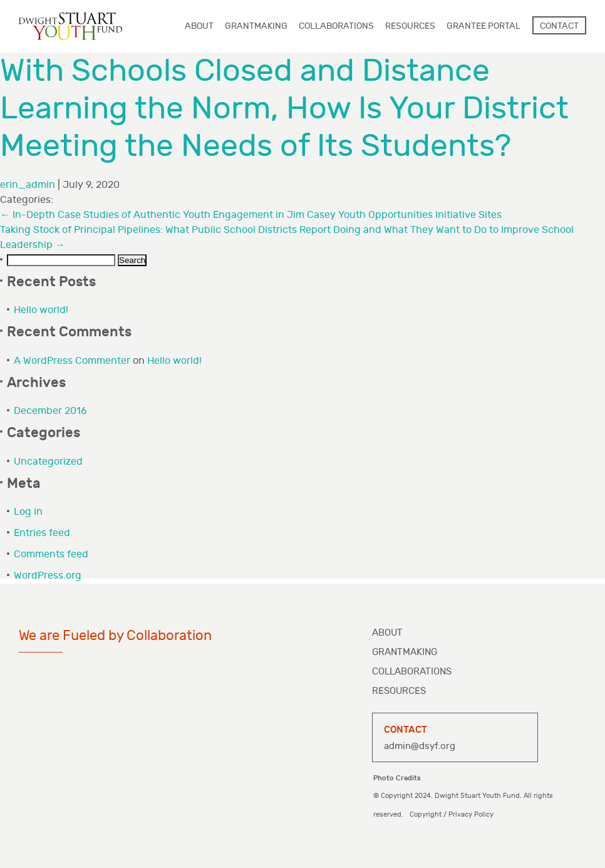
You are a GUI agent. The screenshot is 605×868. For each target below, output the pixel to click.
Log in (28, 512)
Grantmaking (405, 652)
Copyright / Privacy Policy (452, 814)
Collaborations (412, 672)
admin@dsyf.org (420, 746)
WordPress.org (48, 576)
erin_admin (28, 185)
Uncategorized (48, 462)
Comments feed (51, 555)
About (387, 633)
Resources (399, 691)
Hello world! (41, 310)
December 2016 (50, 411)
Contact (559, 26)
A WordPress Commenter (72, 361)
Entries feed (42, 533)
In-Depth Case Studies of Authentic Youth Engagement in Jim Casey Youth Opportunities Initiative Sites (251, 215)
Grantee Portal (483, 26)
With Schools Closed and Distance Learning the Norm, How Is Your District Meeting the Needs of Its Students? (284, 109)
